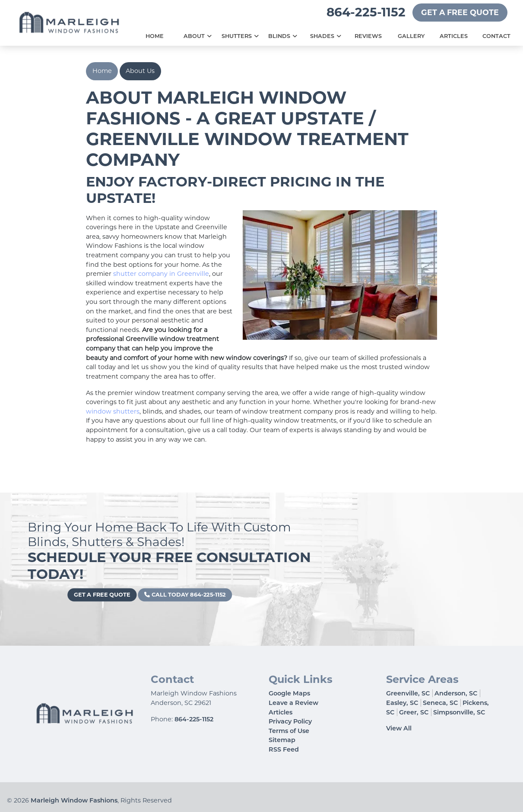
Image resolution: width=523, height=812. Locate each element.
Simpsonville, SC (459, 712)
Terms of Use (289, 731)
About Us (140, 71)
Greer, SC (414, 712)
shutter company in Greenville (161, 274)
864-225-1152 (366, 12)
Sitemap (282, 740)
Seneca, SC (440, 703)
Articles (281, 712)
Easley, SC (402, 703)
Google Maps (289, 693)
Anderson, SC (456, 693)
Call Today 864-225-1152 (181, 595)
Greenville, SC (408, 693)
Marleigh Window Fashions (74, 800)
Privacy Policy (290, 721)
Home (102, 71)
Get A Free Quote (460, 12)
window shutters (113, 411)
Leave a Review (293, 703)
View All (399, 728)
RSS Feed (284, 749)
